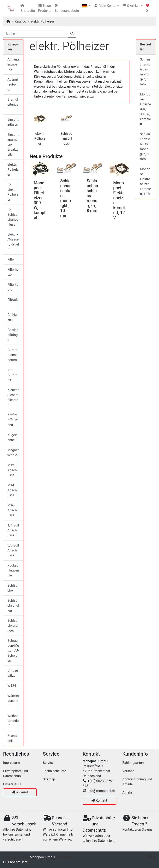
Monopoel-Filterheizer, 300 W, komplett (40, 200)
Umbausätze (13, 673)
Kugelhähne (13, 438)
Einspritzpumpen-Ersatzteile (13, 145)
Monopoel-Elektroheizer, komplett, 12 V (145, 182)
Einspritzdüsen (13, 122)
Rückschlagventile (13, 570)
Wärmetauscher (13, 701)
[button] (86, 6)
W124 (12, 686)
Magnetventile (13, 453)
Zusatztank (13, 738)
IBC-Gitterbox (12, 375)
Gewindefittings (13, 335)
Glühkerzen (13, 317)
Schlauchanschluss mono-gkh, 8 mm (145, 147)
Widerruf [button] (20, 792)
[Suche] (36, 34)
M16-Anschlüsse (13, 510)
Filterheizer (13, 272)
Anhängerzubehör (13, 64)
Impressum (11, 763)
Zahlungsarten (133, 763)
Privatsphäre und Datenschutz (16, 773)
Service (48, 763)
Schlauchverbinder (13, 626)
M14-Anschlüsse (13, 490)
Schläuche (12, 588)
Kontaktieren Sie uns (137, 829)
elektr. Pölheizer (43, 21)
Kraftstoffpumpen (13, 420)
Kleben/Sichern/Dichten (13, 397)
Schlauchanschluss (66, 139)
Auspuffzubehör (13, 84)
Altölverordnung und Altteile (137, 782)
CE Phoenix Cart (15, 862)
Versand (128, 771)
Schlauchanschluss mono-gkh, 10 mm (66, 198)
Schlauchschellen (13, 605)
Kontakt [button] (99, 801)
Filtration (13, 302)
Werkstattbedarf (13, 721)
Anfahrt (128, 792)
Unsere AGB (12, 784)
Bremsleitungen (13, 104)
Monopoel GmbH (42, 857)
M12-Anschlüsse (13, 470)
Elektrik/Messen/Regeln (13, 242)
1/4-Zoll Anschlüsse (13, 530)
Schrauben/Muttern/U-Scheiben (13, 651)
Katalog (21, 21)
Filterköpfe (13, 287)
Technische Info (55, 771)
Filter (11, 259)
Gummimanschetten (13, 355)
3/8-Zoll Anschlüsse (13, 550)
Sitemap (49, 779)
